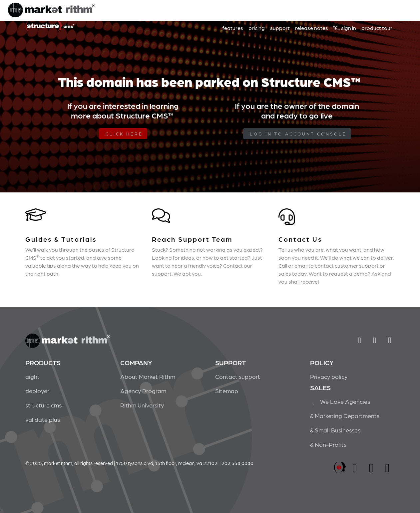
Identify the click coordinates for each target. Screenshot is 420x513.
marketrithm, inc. (340, 468)
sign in (345, 28)
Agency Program (143, 391)
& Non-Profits (328, 444)
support (280, 28)
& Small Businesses (335, 430)
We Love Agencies (340, 401)
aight (32, 376)
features (233, 28)
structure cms (43, 405)
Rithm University (142, 405)
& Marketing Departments (345, 416)
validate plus (43, 419)
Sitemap (227, 391)
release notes (312, 28)
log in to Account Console (298, 134)
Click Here (124, 134)
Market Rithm (52, 11)
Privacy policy (329, 376)
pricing (257, 28)
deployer (37, 391)
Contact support (238, 376)
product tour (377, 28)
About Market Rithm (148, 376)
